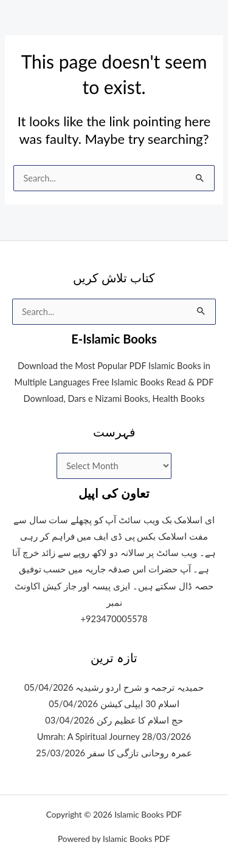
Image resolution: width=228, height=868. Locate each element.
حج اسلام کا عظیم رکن (140, 720)
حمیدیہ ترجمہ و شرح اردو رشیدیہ (140, 687)
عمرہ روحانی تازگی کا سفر (140, 753)
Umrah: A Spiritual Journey (88, 737)
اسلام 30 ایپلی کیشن (140, 704)
